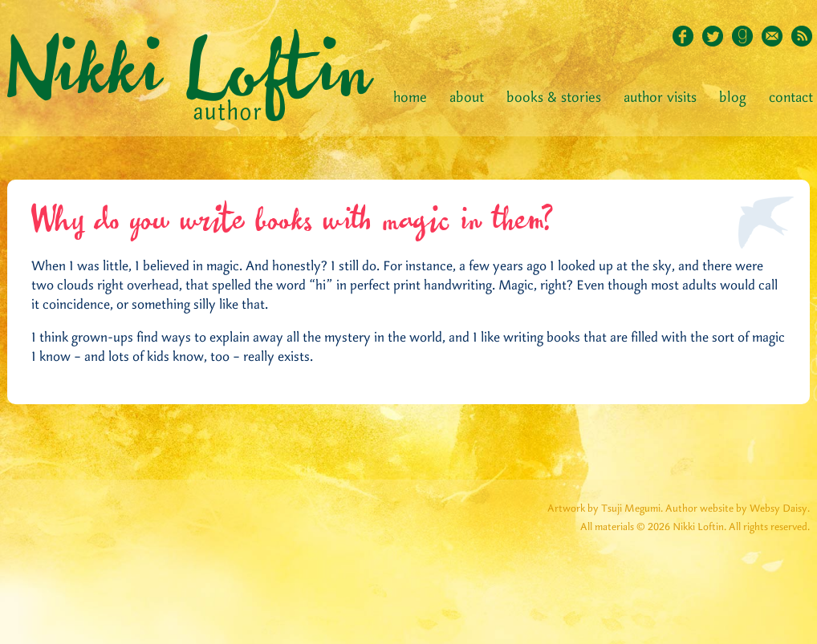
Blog (733, 98)
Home (410, 98)
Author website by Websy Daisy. (738, 509)
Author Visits (660, 98)
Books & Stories (554, 98)
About (467, 98)
